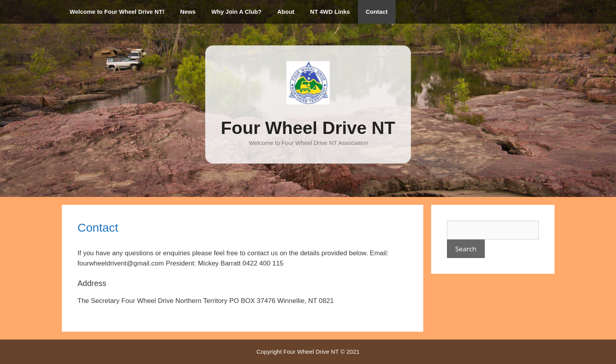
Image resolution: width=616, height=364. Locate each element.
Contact (377, 12)
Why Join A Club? (236, 12)
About (286, 12)
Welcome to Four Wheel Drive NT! (117, 12)
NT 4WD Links (330, 12)
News (188, 12)
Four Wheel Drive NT (308, 128)
